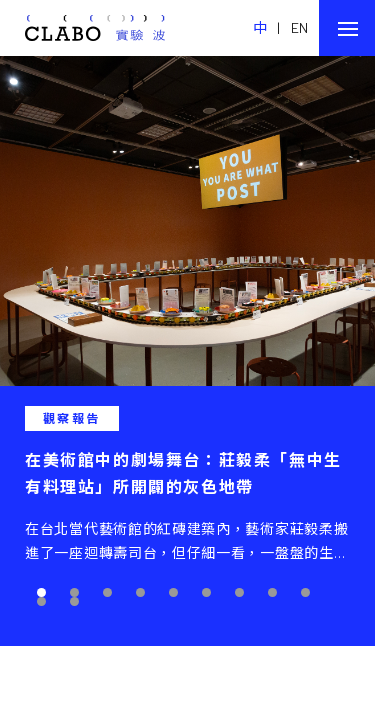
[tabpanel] (187, 351)
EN (300, 27)
